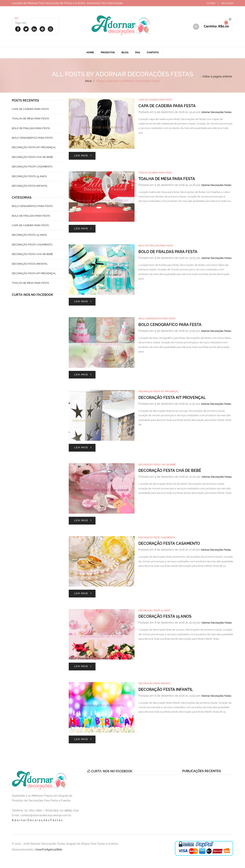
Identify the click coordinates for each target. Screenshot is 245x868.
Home (90, 53)
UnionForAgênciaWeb (49, 850)
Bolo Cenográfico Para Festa (157, 319)
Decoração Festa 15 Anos (154, 611)
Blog (125, 53)
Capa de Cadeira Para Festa (155, 100)
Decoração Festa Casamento (157, 538)
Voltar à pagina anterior (217, 77)
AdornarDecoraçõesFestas (38, 821)
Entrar (211, 3)
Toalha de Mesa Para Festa (155, 173)
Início (88, 81)
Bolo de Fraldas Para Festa (156, 246)
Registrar (227, 3)
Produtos (108, 53)
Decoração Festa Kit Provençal (159, 392)
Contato (153, 53)
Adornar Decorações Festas (216, 113)
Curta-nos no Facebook (33, 295)
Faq (138, 53)
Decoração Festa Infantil (155, 684)
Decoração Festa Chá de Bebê (157, 465)
